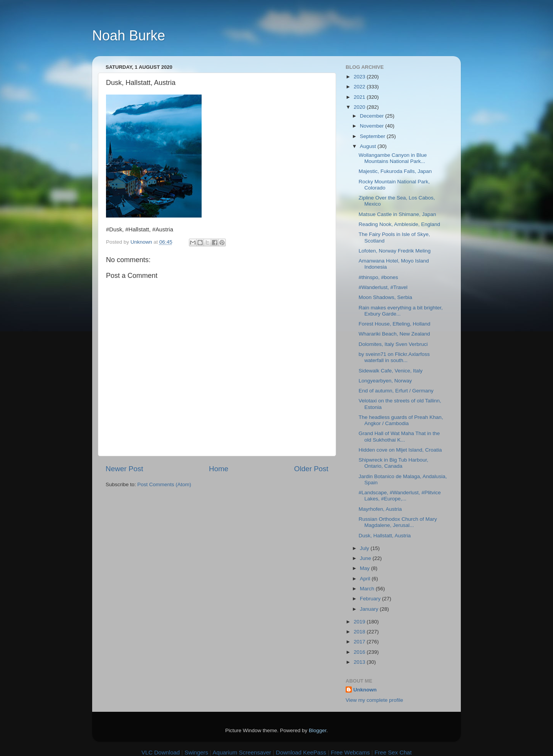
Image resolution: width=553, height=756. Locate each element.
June (366, 558)
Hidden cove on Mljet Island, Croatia (400, 450)
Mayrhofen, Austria (380, 509)
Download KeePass (301, 752)
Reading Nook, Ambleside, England (399, 224)
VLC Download (161, 752)
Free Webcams (350, 752)
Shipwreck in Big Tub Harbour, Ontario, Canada (394, 463)
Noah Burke (129, 36)
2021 (360, 97)
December (373, 116)
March (368, 589)
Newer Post (124, 469)
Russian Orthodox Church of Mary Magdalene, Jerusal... (398, 522)
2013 (360, 662)
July (365, 548)
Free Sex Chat (393, 752)
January (370, 609)
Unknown (365, 690)
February (371, 599)
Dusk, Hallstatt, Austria (385, 536)
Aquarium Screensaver (242, 752)
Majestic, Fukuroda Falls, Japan (395, 171)
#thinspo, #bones (378, 277)
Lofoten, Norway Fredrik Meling (395, 251)
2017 (360, 642)
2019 (360, 622)
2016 (360, 652)
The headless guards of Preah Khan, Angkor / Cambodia (401, 420)
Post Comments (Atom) (164, 484)
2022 (360, 87)
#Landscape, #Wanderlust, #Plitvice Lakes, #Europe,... (400, 496)
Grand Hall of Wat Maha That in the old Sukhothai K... (399, 436)
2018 (360, 632)
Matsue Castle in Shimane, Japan (397, 214)
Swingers (196, 752)
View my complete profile (374, 700)
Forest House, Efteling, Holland (395, 324)
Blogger (318, 730)
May (365, 568)
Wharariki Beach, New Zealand (394, 334)
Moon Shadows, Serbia (386, 297)
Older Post (311, 469)
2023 (360, 77)
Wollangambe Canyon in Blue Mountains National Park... (393, 158)
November (373, 126)
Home (219, 469)
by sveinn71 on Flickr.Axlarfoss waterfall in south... (394, 357)
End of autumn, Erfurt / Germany (396, 391)
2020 (360, 107)
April (366, 579)
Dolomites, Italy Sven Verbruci (393, 344)
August (369, 146)
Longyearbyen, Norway (385, 381)
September (373, 136)
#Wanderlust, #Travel (383, 287)
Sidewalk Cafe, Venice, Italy (391, 371)
